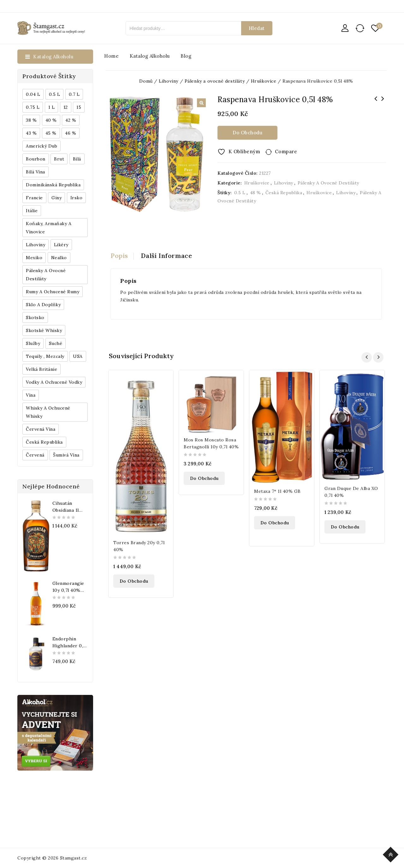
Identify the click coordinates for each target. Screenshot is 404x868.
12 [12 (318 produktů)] (66, 107)
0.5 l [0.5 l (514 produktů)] (55, 94)
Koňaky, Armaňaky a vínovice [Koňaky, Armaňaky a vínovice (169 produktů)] (49, 228)
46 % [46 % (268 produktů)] (71, 133)
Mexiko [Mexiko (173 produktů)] (34, 258)
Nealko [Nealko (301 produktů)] (59, 258)
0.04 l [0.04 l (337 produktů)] (33, 94)
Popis (119, 256)
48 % (255, 193)
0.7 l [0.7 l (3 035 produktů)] (74, 94)
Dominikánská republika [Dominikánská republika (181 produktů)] (53, 185)
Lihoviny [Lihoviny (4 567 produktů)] (36, 245)
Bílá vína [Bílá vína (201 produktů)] (36, 172)
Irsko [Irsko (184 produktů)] (77, 198)
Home (111, 56)
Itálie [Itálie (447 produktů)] (32, 211)
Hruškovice (257, 183)
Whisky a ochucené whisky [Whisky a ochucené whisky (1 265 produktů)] (48, 412)
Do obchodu (247, 133)
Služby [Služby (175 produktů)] (33, 343)
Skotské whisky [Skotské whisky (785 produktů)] (44, 330)
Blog (186, 56)
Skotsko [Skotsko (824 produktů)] (35, 317)
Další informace (167, 256)
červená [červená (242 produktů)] (35, 455)
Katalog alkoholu (150, 56)
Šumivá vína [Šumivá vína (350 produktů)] (66, 455)
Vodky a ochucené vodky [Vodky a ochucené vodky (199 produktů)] (54, 382)
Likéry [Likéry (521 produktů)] (61, 245)
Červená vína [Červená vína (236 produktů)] (41, 429)
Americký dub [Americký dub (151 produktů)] (42, 146)
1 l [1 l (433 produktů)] (52, 107)
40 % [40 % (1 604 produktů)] (51, 120)
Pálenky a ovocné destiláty (328, 183)
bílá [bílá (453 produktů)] (77, 159)
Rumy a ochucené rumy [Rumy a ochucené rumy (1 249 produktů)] (53, 292)
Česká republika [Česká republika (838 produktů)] (44, 442)
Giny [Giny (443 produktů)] (56, 198)
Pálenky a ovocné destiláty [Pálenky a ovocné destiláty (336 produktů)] (46, 275)
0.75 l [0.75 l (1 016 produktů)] (33, 107)
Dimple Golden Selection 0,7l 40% (383, 103)
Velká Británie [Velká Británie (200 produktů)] (42, 369)
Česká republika (284, 193)
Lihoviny (284, 183)
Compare (286, 151)
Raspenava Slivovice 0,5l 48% (376, 103)
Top (392, 854)
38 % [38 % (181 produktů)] (31, 120)
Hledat (257, 28)
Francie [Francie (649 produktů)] (34, 198)
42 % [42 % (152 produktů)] (71, 120)
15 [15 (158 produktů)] (79, 107)
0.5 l (240, 193)
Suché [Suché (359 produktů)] (56, 343)
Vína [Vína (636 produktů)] (31, 395)
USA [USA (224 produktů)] (78, 356)
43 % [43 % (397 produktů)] (31, 133)
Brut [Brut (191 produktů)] (59, 159)
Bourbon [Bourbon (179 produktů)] (36, 159)
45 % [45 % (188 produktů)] (51, 133)
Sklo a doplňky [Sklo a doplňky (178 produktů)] (43, 305)
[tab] (122, 256)
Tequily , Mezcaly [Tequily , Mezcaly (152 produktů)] (45, 356)
